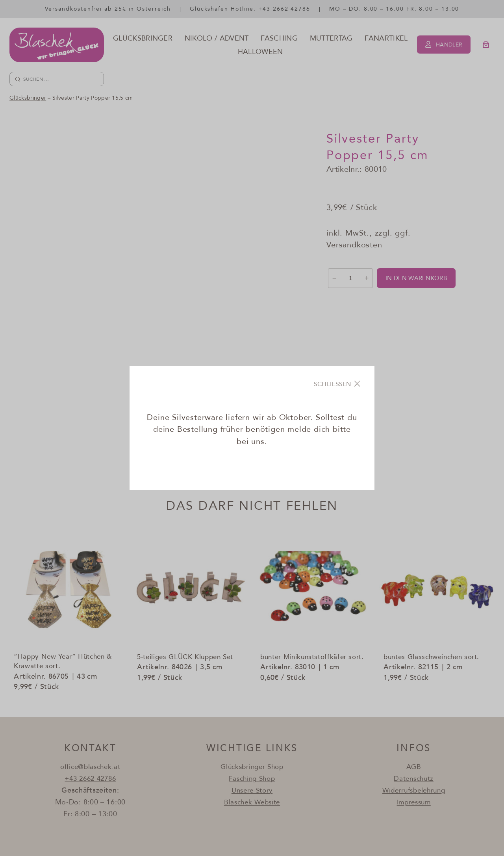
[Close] (338, 384)
